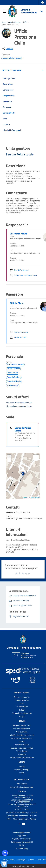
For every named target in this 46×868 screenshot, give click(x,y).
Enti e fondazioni (22, 707)
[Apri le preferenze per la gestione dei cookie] (4, 864)
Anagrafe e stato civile (22, 725)
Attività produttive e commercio (22, 735)
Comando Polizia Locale (23, 429)
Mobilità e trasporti (22, 745)
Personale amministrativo (22, 713)
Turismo (22, 741)
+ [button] (9, 456)
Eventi (22, 773)
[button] (43, 3)
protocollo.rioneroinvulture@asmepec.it (22, 812)
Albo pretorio (22, 784)
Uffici (25, 22)
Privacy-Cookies (9, 860)
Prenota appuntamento (22, 832)
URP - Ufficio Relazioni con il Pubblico (22, 819)
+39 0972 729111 (22, 809)
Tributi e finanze (22, 751)
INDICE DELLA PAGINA (12, 70)
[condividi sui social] (7, 49)
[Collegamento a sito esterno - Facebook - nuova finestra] (19, 824)
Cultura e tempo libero (22, 729)
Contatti (22, 792)
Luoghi (22, 716)
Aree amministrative (22, 697)
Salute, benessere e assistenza (22, 758)
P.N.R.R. (22, 845)
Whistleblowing (22, 848)
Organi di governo (22, 700)
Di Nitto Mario (17, 303)
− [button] (9, 460)
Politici (22, 710)
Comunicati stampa (22, 770)
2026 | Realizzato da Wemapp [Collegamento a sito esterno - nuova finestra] (23, 866)
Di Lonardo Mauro (19, 234)
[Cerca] (42, 11)
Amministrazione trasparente (22, 787)
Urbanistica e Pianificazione (22, 738)
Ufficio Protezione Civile (10, 25)
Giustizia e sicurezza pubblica (22, 748)
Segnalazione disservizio (22, 839)
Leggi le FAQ (22, 836)
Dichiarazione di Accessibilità (22, 842)
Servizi (22, 721)
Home (4, 22)
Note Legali (21, 860)
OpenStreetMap (35, 498)
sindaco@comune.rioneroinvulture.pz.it (22, 816)
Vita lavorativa (22, 732)
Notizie (22, 766)
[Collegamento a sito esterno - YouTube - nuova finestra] (23, 824)
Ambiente (22, 754)
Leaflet (25, 498)
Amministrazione (15, 22)
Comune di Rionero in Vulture (29, 11)
